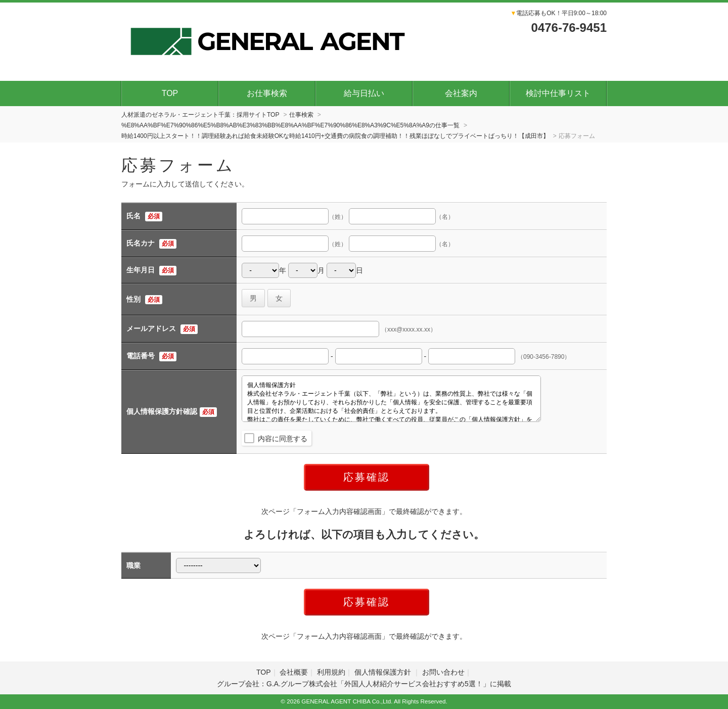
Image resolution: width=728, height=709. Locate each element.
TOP (170, 93)
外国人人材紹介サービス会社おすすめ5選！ (414, 684)
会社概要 (294, 672)
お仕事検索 (267, 93)
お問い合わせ (443, 672)
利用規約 (331, 672)
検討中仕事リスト (558, 93)
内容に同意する (283, 439)
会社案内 (461, 93)
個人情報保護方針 (384, 672)
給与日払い (364, 93)
